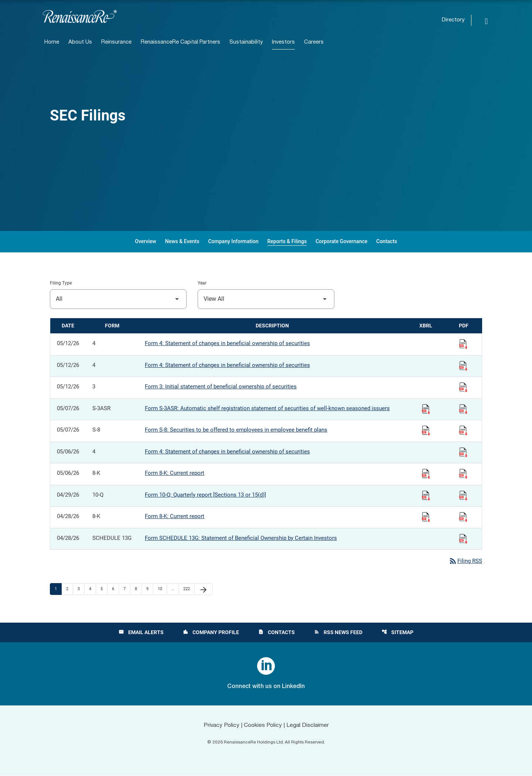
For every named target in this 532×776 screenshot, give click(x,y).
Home (52, 42)
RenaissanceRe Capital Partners (180, 42)
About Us (80, 42)
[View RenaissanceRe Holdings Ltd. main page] (80, 16)
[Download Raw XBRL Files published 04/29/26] (426, 495)
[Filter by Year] (266, 299)
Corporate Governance (341, 241)
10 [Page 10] (162, 589)
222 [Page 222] (187, 589)
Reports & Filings (287, 241)
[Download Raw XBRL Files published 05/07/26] (426, 409)
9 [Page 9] (150, 589)
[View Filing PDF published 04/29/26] (463, 495)
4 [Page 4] (92, 589)
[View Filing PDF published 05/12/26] (463, 344)
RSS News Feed (338, 633)
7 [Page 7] (127, 589)
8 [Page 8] (138, 589)
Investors (283, 42)
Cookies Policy (263, 725)
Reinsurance (116, 42)
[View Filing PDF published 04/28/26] (463, 517)
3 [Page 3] (81, 589)
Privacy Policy (220, 725)
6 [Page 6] (115, 589)
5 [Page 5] (104, 589)
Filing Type (61, 283)
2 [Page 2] (69, 589)
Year (202, 283)
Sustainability (246, 42)
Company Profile (211, 633)
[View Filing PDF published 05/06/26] (463, 452)
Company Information (233, 241)
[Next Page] (204, 589)
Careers (314, 42)
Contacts (387, 241)
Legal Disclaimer (309, 725)
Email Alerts (141, 633)
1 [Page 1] (58, 589)
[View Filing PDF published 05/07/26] (463, 409)
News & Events (182, 241)
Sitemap (398, 633)
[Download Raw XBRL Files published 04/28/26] (426, 517)
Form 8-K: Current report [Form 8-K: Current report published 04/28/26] (175, 516)
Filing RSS (465, 561)
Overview (145, 241)
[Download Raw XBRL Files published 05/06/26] (426, 473)
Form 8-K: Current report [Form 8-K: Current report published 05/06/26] (175, 473)
